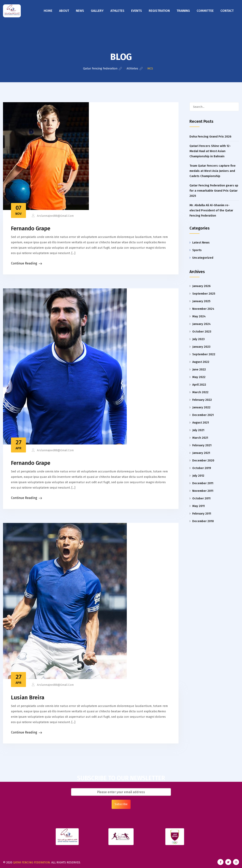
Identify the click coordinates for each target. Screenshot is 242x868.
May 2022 (199, 377)
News (80, 11)
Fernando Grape (31, 228)
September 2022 (204, 354)
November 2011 (203, 491)
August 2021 (201, 423)
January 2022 (201, 407)
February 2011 (202, 514)
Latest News (201, 242)
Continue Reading (24, 263)
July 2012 (198, 476)
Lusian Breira (28, 697)
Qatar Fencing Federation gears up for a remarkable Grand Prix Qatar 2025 (214, 191)
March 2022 (200, 392)
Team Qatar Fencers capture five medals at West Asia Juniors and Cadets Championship (213, 171)
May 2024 (199, 316)
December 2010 (203, 521)
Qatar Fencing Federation (31, 863)
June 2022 (199, 369)
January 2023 (201, 347)
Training (183, 11)
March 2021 (200, 438)
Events (137, 11)
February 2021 (202, 445)
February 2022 (202, 400)
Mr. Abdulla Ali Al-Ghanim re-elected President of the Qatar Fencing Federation (211, 210)
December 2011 (203, 483)
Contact (227, 11)
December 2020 (203, 460)
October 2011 (201, 498)
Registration (159, 11)
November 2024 (203, 309)
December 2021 (203, 415)
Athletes (117, 11)
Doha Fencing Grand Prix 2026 (210, 137)
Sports (197, 250)
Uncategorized (203, 258)
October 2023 (202, 332)
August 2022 (201, 362)
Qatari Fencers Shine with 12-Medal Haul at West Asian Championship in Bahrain (210, 151)
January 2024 (201, 324)
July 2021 (198, 430)
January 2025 (201, 301)
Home (48, 11)
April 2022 (199, 385)
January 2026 (201, 286)
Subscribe (121, 804)
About (64, 11)
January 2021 (201, 453)
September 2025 (204, 294)
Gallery (97, 11)
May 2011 (198, 506)
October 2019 (202, 468)
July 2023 (198, 339)
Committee (205, 11)
